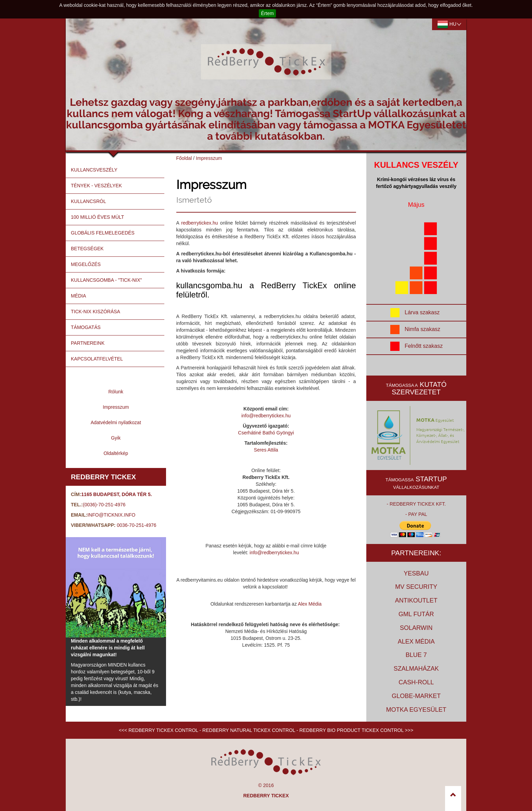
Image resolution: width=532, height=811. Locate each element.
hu (449, 24)
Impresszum (209, 158)
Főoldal (184, 158)
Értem (267, 13)
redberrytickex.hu (199, 223)
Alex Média (310, 604)
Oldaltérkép (116, 453)
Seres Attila (266, 450)
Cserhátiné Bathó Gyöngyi (266, 433)
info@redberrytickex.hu (266, 416)
